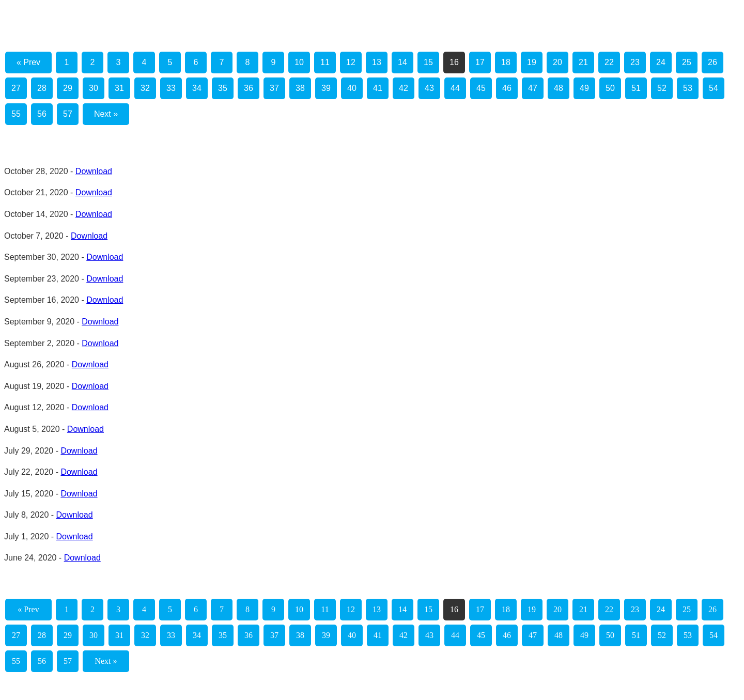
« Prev (28, 62)
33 (171, 88)
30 (94, 88)
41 (378, 88)
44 (455, 88)
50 (610, 88)
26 (712, 62)
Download (94, 171)
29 (68, 88)
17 (480, 62)
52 (662, 88)
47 (533, 88)
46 (507, 88)
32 (145, 88)
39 (326, 88)
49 (584, 88)
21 (583, 62)
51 (636, 88)
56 (42, 114)
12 (351, 62)
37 (274, 88)
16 (454, 62)
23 (635, 62)
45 (481, 88)
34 (197, 88)
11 (325, 62)
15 (428, 62)
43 (429, 88)
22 (609, 62)
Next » (106, 114)
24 (661, 62)
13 (377, 62)
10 (299, 62)
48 (559, 88)
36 (249, 88)
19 (532, 62)
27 (16, 88)
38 (300, 88)
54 (714, 88)
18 (506, 62)
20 (557, 62)
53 (688, 88)
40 (352, 88)
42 (404, 88)
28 (42, 88)
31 (119, 88)
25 (687, 62)
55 (16, 114)
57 (68, 114)
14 (402, 62)
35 (223, 88)
